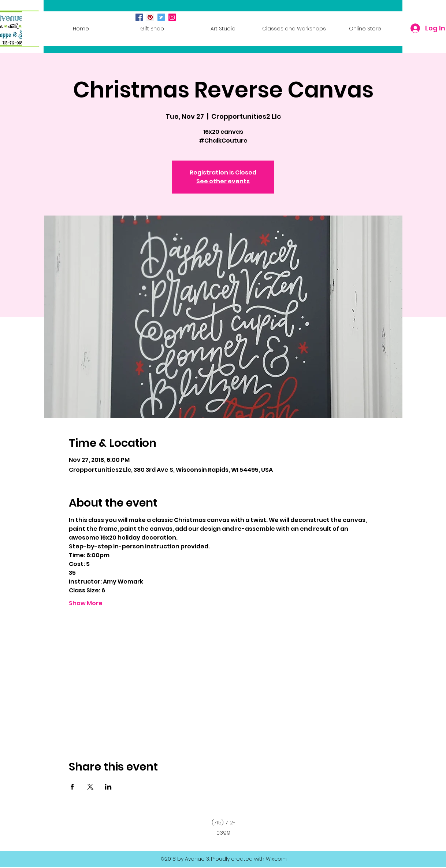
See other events (223, 181)
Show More (86, 603)
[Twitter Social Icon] (161, 17)
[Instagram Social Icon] (172, 17)
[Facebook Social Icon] (139, 17)
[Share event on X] (90, 787)
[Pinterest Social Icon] (150, 17)
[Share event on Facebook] (72, 787)
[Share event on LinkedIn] (108, 787)
